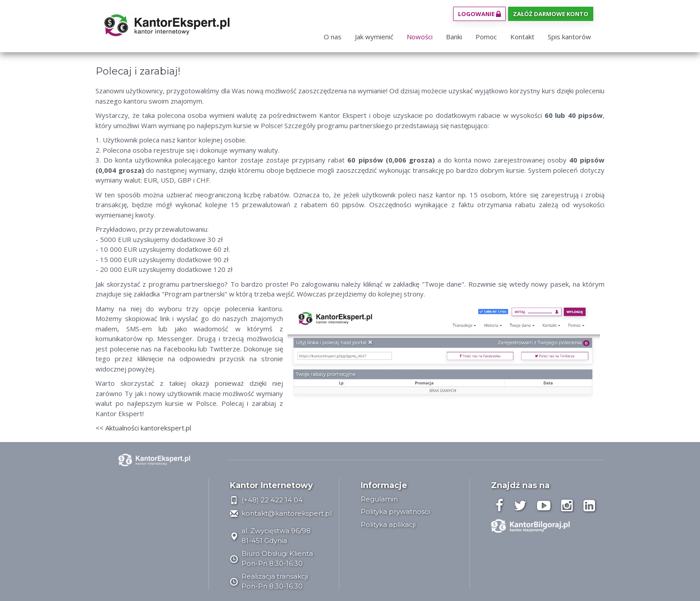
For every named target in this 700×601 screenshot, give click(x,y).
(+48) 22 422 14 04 (266, 500)
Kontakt (522, 37)
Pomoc (486, 37)
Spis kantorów (569, 37)
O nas (333, 37)
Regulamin (379, 499)
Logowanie (479, 14)
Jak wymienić (374, 37)
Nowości (420, 37)
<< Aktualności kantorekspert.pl (143, 428)
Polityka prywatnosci (395, 511)
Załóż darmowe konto (551, 14)
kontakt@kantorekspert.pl (281, 513)
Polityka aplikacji (388, 524)
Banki (454, 37)
